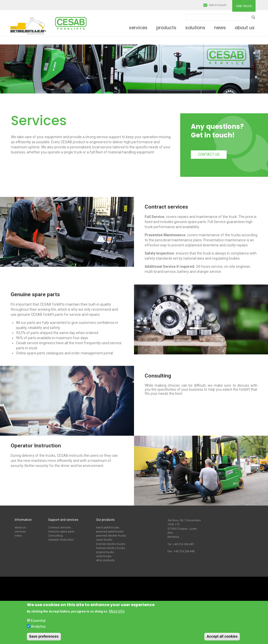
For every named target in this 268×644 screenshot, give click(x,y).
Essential (38, 621)
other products (105, 560)
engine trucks (105, 552)
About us (245, 28)
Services (138, 28)
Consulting (55, 536)
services (20, 531)
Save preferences (44, 636)
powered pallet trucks (110, 531)
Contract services (60, 527)
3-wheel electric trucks (111, 544)
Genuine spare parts (61, 531)
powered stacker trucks (111, 536)
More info (117, 611)
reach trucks (104, 540)
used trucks (104, 556)
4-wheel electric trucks (111, 548)
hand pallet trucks (108, 527)
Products (166, 28)
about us (20, 527)
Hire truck (244, 6)
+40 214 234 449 (183, 544)
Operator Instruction (61, 540)
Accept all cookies (222, 636)
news (18, 536)
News (220, 28)
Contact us (209, 154)
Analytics (38, 626)
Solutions (195, 28)
